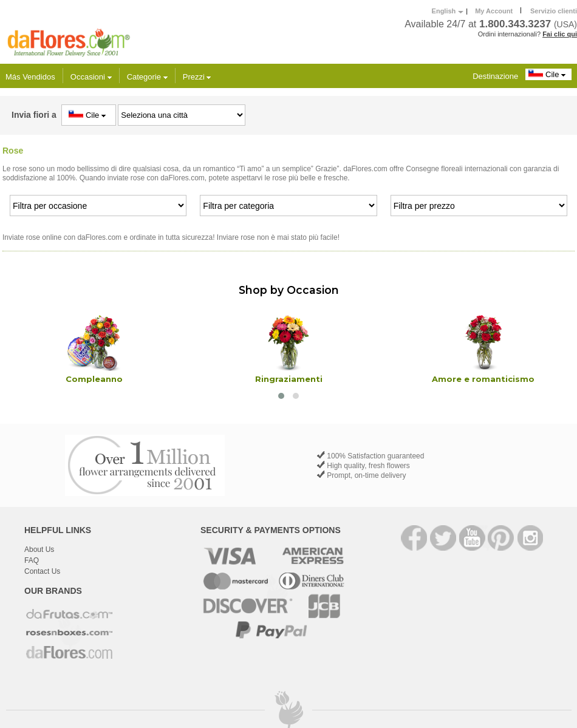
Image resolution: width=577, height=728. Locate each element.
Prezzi (197, 77)
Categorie (147, 77)
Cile (548, 74)
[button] (281, 396)
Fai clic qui (560, 34)
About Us (39, 549)
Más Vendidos (30, 77)
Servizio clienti (554, 11)
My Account (494, 11)
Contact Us (42, 571)
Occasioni (91, 77)
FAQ (32, 560)
